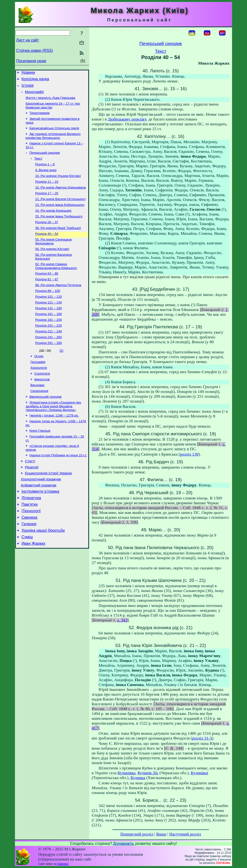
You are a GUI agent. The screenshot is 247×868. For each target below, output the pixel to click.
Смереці (63, 864)
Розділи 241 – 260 (48, 358)
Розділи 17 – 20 (47, 203)
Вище (161, 834)
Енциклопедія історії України (48, 504)
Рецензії (32, 498)
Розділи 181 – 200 (48, 340)
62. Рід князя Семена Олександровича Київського (56, 281)
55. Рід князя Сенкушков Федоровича (53, 255)
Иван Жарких (33, 582)
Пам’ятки (30, 539)
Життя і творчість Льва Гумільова (50, 101)
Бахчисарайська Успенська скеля (54, 133)
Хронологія (39, 391)
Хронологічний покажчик (41, 511)
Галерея (29, 561)
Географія (38, 385)
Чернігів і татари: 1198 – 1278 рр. (54, 442)
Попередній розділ (137, 834)
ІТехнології (31, 546)
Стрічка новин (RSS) (34, 50)
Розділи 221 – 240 (48, 352)
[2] (61, 372)
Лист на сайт (28, 40)
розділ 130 (189, 454)
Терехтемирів (39, 117)
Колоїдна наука (35, 80)
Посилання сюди (31, 61)
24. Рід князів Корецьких (53, 222)
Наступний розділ (185, 834)
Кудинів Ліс (148, 773)
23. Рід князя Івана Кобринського (60, 216)
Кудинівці (199, 773)
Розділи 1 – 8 (45, 172)
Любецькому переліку (127, 119)
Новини (28, 73)
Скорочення (39, 416)
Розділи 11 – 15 (47, 191)
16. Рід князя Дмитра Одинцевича (61, 197)
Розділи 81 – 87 (47, 296)
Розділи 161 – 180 (48, 333)
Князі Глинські (40, 458)
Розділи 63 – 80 (47, 289)
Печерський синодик (45, 159)
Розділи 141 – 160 (48, 327)
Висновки (37, 410)
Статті (30, 491)
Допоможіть (124, 844)
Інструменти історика (40, 525)
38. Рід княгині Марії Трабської (58, 241)
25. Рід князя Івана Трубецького (59, 228)
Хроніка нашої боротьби (43, 568)
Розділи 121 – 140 (48, 321)
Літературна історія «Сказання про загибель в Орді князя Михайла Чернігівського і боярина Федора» (53, 432)
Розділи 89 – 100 (48, 308)
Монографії (34, 95)
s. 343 (122, 620)
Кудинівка (127, 773)
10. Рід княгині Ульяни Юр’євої (58, 185)
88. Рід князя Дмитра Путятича (58, 302)
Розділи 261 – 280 (48, 365)
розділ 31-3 (202, 738)
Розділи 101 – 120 (48, 314)
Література (31, 532)
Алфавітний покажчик (39, 518)
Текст (38, 166)
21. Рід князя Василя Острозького (60, 210)
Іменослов (42, 403)
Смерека (29, 554)
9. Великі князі (46, 178)
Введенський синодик (45, 422)
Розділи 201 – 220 (48, 346)
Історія (27, 88)
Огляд (39, 378)
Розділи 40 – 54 (47, 247)
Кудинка (138, 778)
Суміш (27, 575)
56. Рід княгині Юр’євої (52, 263)
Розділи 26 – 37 (47, 235)
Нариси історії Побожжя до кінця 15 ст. (58, 484)
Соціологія (42, 397)
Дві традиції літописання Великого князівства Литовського (53, 142)
